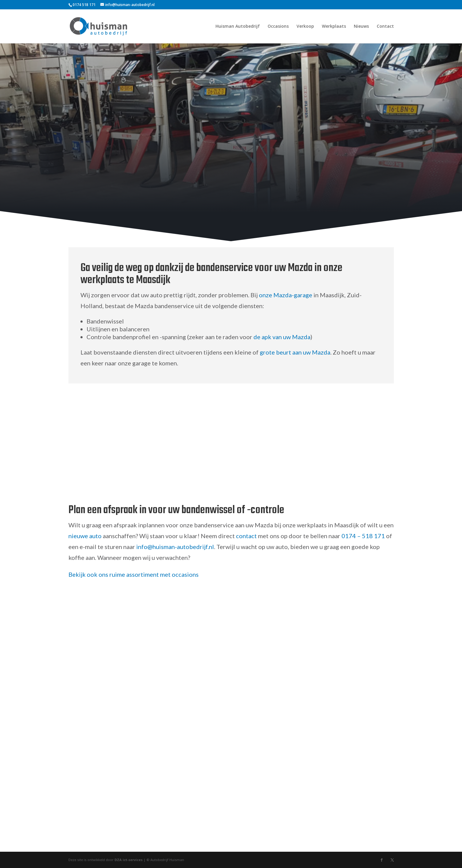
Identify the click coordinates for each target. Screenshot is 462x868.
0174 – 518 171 (363, 536)
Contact (385, 27)
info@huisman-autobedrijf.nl (175, 547)
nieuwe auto (85, 536)
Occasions (278, 27)
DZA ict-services (129, 860)
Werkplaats (334, 27)
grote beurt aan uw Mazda (295, 352)
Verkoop (305, 27)
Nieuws (361, 27)
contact (246, 536)
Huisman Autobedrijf (238, 27)
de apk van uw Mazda (282, 337)
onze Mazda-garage (286, 295)
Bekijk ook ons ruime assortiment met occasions (134, 574)
